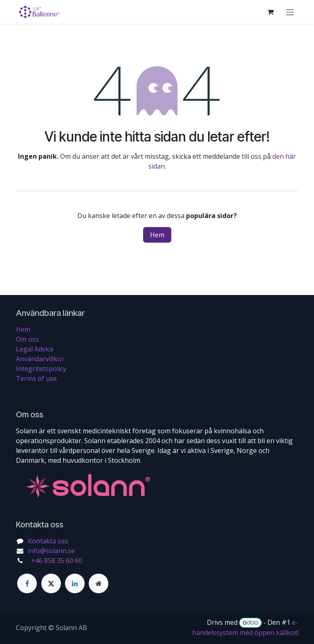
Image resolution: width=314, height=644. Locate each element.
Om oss (27, 339)
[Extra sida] (99, 583)
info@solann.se (51, 551)
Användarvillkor (40, 359)
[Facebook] (27, 583)
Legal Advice (35, 349)
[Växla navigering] (290, 12)
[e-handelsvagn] (270, 12)
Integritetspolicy (41, 369)
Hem (157, 235)
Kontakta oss (48, 541)
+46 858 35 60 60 (56, 561)
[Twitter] (51, 583)
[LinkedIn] (75, 583)
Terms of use (36, 378)
